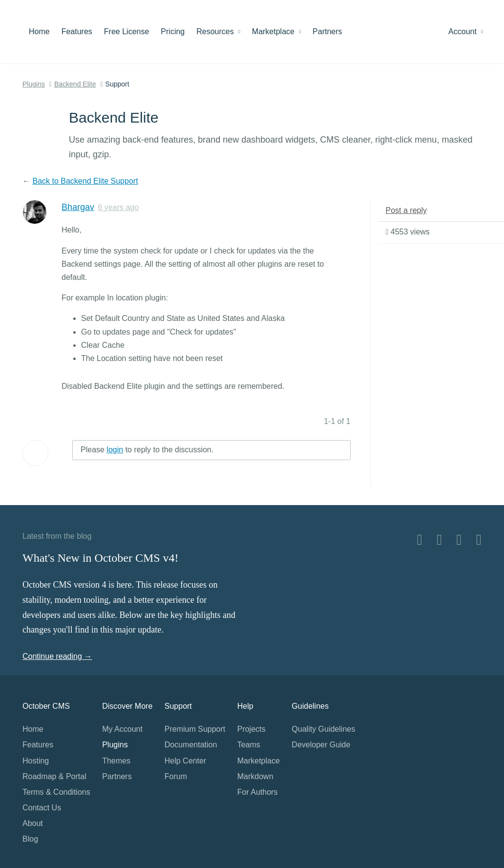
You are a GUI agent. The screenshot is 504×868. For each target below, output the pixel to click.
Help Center (185, 761)
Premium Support (195, 729)
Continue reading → (57, 656)
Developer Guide (321, 745)
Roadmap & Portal (54, 776)
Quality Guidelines (323, 729)
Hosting (36, 761)
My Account (122, 729)
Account (466, 32)
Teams (249, 745)
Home (39, 32)
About (33, 823)
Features (77, 32)
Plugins (34, 84)
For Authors (258, 792)
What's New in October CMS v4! (101, 558)
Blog (30, 839)
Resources (218, 32)
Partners (327, 32)
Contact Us (42, 808)
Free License (127, 32)
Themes (116, 761)
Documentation (191, 745)
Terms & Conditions (56, 792)
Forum (176, 776)
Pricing (173, 32)
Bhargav (78, 207)
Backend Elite (75, 84)
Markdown (255, 776)
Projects (252, 729)
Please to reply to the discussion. (147, 450)
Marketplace (276, 32)
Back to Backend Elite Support (85, 181)
